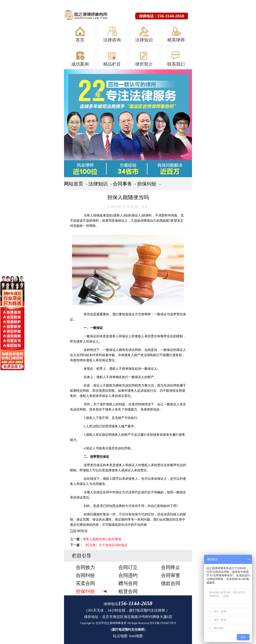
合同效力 (85, 567)
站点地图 (120, 636)
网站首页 (74, 184)
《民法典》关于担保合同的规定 (105, 545)
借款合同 (171, 583)
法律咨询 (112, 40)
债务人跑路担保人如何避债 (102, 539)
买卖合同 (85, 583)
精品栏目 (112, 64)
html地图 (136, 636)
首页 (80, 40)
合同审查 (171, 575)
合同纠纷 (85, 575)
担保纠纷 (147, 184)
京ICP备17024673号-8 (163, 623)
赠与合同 (128, 583)
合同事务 (122, 184)
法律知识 (144, 40)
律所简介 (144, 64)
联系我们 (176, 64)
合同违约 (128, 575)
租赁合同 (128, 591)
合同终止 (171, 567)
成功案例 (80, 64)
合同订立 (128, 567)
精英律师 (176, 40)
